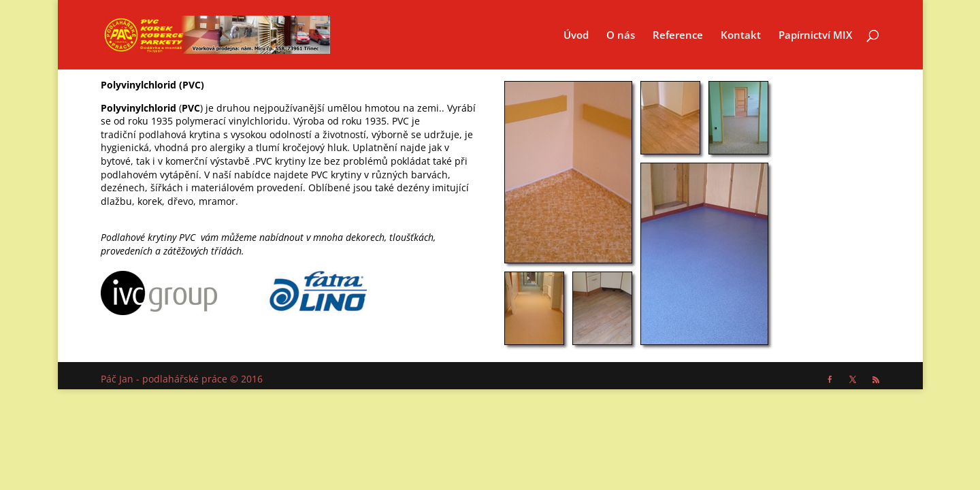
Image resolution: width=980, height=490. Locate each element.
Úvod (576, 36)
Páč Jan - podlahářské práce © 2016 (182, 379)
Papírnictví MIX (815, 36)
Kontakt (741, 36)
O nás (621, 36)
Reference (678, 36)
